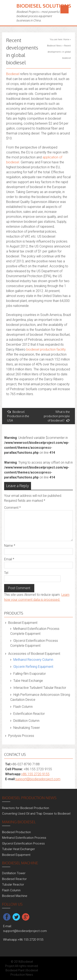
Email (9, 559)
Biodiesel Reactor (14, 879)
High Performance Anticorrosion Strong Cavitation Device (40, 697)
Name (10, 546)
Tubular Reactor (13, 885)
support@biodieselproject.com (38, 779)
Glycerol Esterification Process (23, 843)
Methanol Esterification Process (24, 838)
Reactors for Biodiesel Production (26, 808)
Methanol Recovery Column (33, 660)
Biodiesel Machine (15, 896)
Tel (6, 573)
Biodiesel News (54, 46)
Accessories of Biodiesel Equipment (34, 654)
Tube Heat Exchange (28, 681)
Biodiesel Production (16, 832)
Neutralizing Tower (27, 728)
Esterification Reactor (29, 714)
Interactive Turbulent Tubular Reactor (40, 688)
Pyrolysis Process (21, 736)
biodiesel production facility (46, 349)
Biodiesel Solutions (44, 6)
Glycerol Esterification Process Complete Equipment (34, 643)
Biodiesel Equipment (23, 623)
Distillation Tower (14, 873)
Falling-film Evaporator (30, 674)
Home (66, 39)
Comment (12, 508)
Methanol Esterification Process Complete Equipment (35, 631)
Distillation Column (26, 721)
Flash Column (23, 707)
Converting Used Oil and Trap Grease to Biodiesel (36, 814)
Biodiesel (13, 74)
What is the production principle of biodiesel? (57, 416)
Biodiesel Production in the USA (18, 416)
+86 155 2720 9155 (35, 774)
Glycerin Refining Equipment (33, 667)
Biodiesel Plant (15, 970)
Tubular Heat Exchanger (18, 849)
